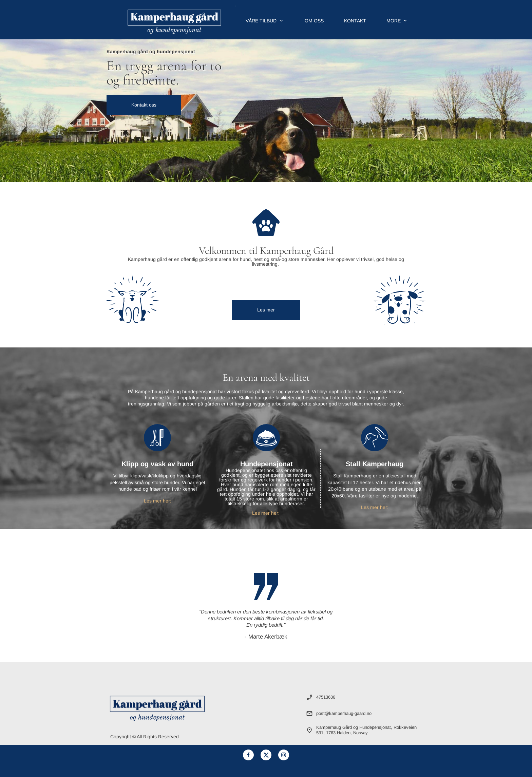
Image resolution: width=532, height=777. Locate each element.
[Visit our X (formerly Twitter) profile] (266, 755)
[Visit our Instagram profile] (284, 755)
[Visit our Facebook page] (248, 755)
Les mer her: (158, 501)
